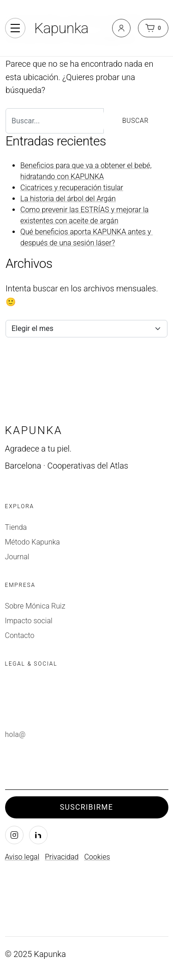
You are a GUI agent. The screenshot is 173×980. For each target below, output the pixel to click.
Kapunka (61, 28)
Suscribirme (86, 807)
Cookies (97, 857)
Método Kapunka (33, 542)
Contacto (20, 635)
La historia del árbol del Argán (68, 199)
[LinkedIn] (38, 835)
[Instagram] (14, 835)
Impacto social (29, 621)
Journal (17, 557)
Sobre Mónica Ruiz (35, 606)
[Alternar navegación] (15, 28)
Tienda (16, 527)
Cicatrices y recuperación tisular (72, 188)
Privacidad (62, 857)
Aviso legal (22, 857)
